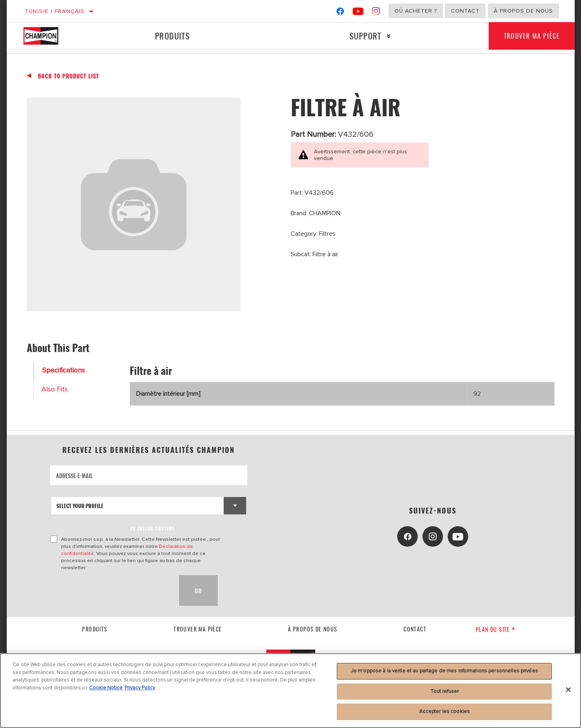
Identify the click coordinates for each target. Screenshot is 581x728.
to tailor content (152, 528)
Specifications (64, 370)
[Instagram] (376, 13)
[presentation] (110, 590)
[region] (290, 691)
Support (365, 36)
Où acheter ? (416, 11)
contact (415, 629)
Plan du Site (496, 629)
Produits (172, 36)
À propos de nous (523, 11)
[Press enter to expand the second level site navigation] (388, 36)
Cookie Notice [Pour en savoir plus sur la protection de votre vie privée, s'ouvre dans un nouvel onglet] (106, 688)
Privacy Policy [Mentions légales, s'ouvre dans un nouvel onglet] (140, 688)
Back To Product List (68, 76)
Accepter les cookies (445, 711)
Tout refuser (445, 691)
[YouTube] (358, 13)
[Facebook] (340, 13)
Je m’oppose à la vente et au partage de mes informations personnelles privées (445, 671)
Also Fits (55, 389)
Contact (465, 11)
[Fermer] (568, 690)
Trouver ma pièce (532, 36)
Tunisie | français (55, 11)
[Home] (49, 36)
